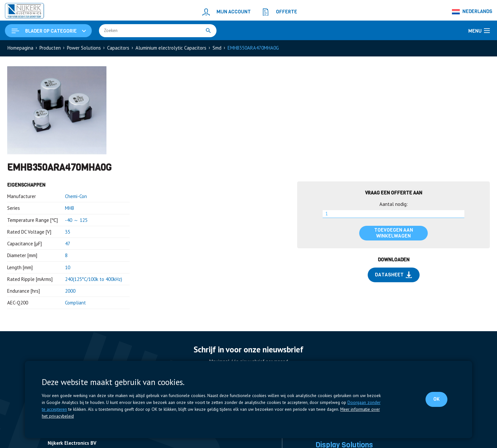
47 (68, 244)
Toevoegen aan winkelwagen (394, 233)
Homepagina (20, 48)
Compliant (75, 303)
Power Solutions (84, 48)
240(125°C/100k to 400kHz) (94, 279)
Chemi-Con (76, 196)
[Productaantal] (393, 214)
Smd (217, 48)
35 (68, 232)
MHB (70, 208)
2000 (70, 291)
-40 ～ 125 (76, 220)
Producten (50, 48)
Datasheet (393, 275)
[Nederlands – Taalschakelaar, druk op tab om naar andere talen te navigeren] (472, 12)
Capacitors (118, 48)
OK (436, 399)
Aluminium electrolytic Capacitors (171, 48)
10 (68, 267)
